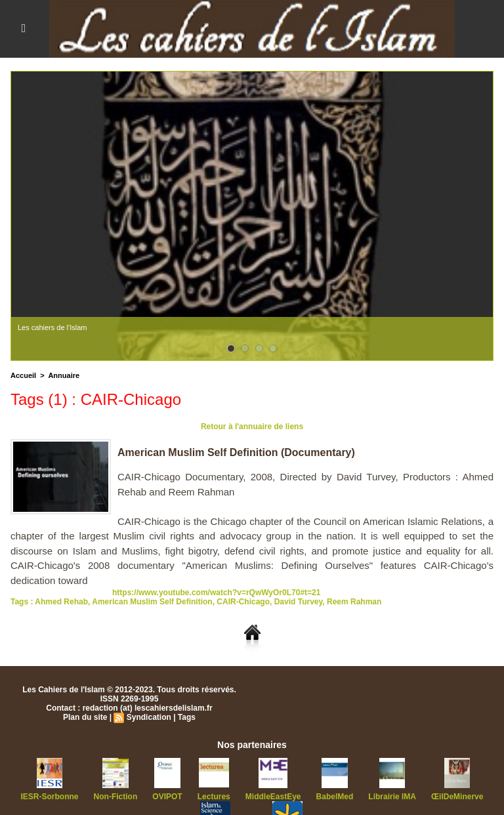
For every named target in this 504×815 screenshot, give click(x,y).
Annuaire (64, 375)
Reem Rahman (354, 602)
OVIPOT (167, 797)
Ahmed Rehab (61, 602)
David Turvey (299, 602)
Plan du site (85, 717)
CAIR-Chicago (243, 602)
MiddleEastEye (273, 797)
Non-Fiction (116, 797)
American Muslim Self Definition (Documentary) (236, 452)
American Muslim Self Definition (152, 602)
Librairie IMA (392, 797)
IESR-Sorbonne (50, 797)
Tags (187, 717)
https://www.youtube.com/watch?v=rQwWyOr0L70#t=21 (216, 593)
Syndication (149, 717)
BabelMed (335, 797)
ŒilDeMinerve (457, 797)
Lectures (214, 797)
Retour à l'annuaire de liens (252, 427)
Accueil (23, 375)
